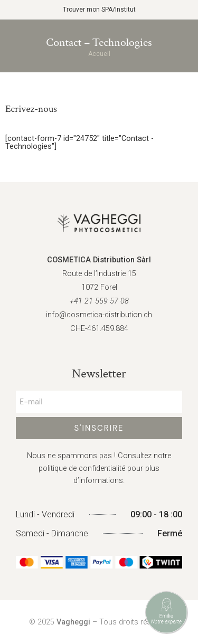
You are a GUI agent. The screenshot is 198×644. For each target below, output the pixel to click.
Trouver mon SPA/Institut (99, 10)
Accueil (99, 54)
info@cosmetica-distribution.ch (99, 315)
